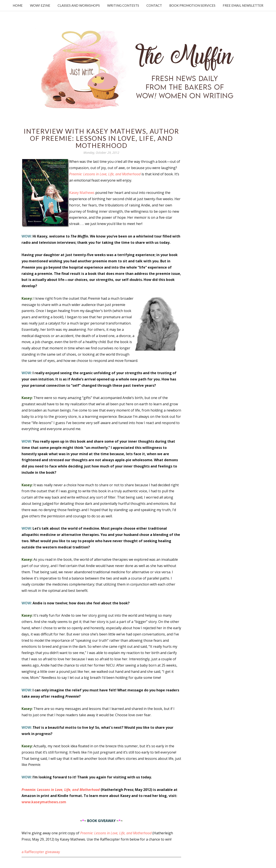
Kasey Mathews (82, 193)
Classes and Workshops (79, 5)
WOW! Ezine (40, 5)
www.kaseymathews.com (44, 802)
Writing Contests (123, 5)
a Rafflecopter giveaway (41, 852)
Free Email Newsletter (243, 5)
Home (18, 5)
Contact (154, 5)
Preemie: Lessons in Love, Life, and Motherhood (105, 174)
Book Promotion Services (192, 5)
